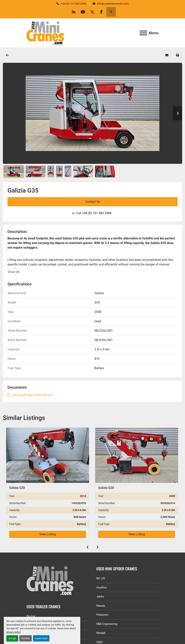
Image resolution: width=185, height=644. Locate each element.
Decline (26, 638)
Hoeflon (101, 588)
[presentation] (88, 547)
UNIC (100, 642)
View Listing (48, 534)
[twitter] (92, 12)
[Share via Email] (167, 55)
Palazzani (102, 615)
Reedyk (101, 633)
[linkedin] (73, 12)
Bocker (31, 616)
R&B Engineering (107, 624)
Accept (12, 638)
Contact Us (93, 202)
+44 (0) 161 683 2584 (74, 4)
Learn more (41, 638)
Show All (14, 272)
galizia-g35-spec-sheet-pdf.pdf (30, 395)
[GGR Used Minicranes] (58, 581)
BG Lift (101, 578)
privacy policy (13, 632)
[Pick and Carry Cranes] (7, 55)
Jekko (100, 597)
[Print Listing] (178, 55)
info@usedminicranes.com (113, 4)
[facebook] (102, 12)
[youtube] (83, 12)
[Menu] (143, 33)
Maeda (101, 606)
